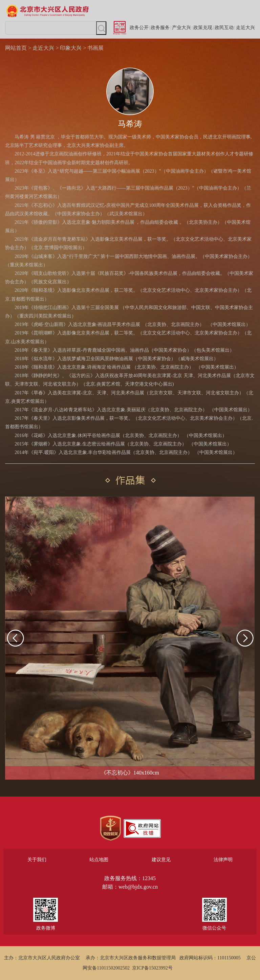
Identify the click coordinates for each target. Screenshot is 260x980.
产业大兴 (181, 28)
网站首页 (16, 48)
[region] (111, 828)
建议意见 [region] (161, 860)
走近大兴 (245, 28)
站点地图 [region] (99, 860)
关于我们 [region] (37, 860)
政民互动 (224, 28)
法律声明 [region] (223, 860)
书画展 (95, 48)
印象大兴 (71, 48)
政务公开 (139, 28)
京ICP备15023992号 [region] (152, 968)
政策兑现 (203, 28)
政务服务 (160, 28)
